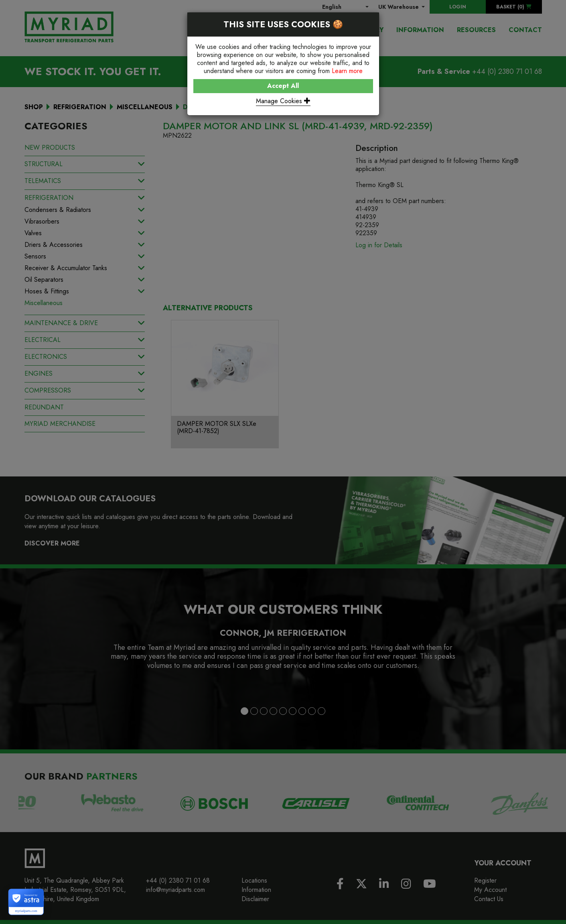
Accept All (283, 86)
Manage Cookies (283, 101)
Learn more (347, 71)
